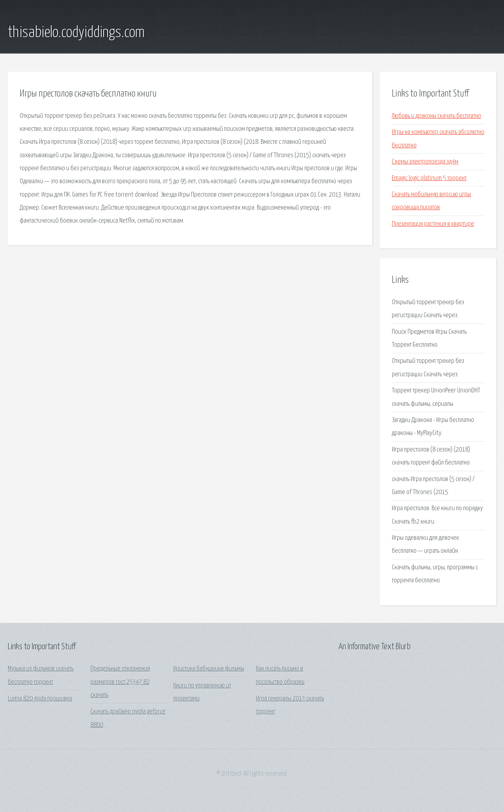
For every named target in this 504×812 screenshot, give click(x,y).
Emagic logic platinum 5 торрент (429, 178)
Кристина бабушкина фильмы (209, 669)
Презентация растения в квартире (433, 224)
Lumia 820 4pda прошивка (40, 699)
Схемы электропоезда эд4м (425, 162)
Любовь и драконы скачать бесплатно (436, 116)
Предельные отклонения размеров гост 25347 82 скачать (120, 682)
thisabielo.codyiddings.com (76, 33)
